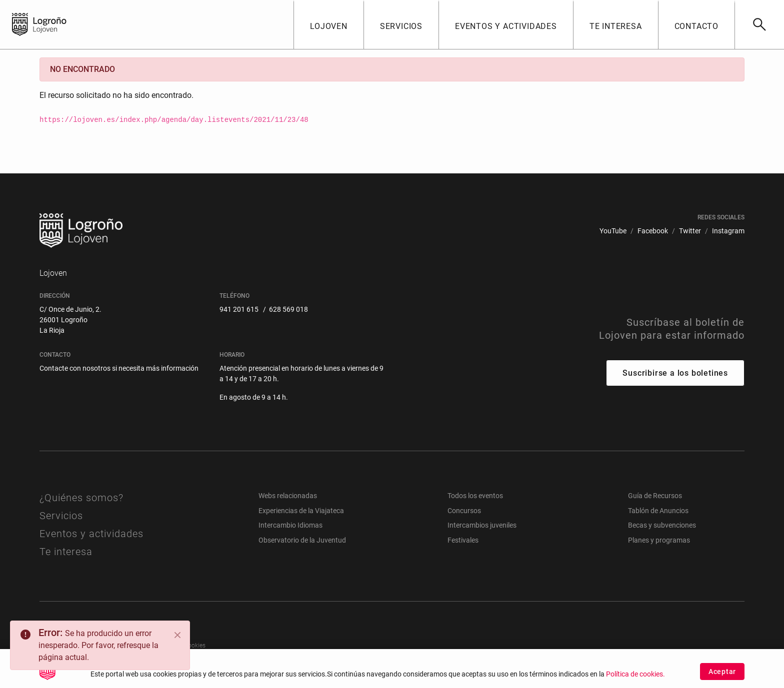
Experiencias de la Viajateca (301, 511)
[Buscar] (759, 24)
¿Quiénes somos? (81, 498)
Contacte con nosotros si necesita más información (119, 368)
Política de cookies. (635, 677)
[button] (328, 24)
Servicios (61, 516)
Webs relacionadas (288, 496)
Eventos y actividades (91, 534)
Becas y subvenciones (662, 525)
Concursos (464, 511)
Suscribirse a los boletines (675, 373)
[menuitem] (613, 231)
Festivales (463, 540)
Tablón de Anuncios (658, 511)
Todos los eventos (475, 496)
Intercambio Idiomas (290, 525)
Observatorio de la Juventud (302, 540)
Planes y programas (659, 540)
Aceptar (722, 674)
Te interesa (66, 552)
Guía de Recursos (655, 496)
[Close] (177, 635)
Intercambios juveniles (482, 525)
